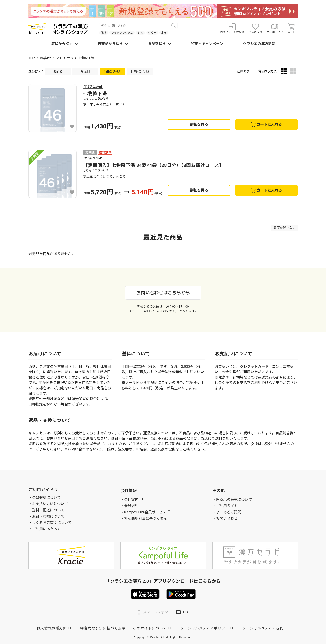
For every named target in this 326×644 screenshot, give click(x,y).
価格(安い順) (113, 71)
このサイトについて (150, 628)
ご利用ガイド (275, 29)
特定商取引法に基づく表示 (103, 628)
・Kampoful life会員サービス (143, 512)
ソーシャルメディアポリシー (205, 628)
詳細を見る (199, 124)
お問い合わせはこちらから (163, 293)
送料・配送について (48, 510)
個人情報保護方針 (52, 628)
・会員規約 (129, 506)
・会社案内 (129, 500)
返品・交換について (48, 516)
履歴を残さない (284, 228)
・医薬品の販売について (232, 500)
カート (291, 29)
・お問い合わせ (225, 518)
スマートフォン (153, 612)
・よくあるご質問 (227, 512)
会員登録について (46, 498)
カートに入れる (266, 125)
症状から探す (64, 44)
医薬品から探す (113, 44)
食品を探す (160, 44)
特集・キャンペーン (207, 44)
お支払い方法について (50, 504)
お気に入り (256, 29)
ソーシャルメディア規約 (263, 628)
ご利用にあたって (46, 529)
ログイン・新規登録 (232, 29)
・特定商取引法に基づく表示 (144, 518)
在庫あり (243, 71)
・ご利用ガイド (225, 506)
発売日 (85, 71)
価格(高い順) (140, 71)
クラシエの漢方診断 (259, 44)
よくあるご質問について (52, 523)
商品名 (58, 71)
